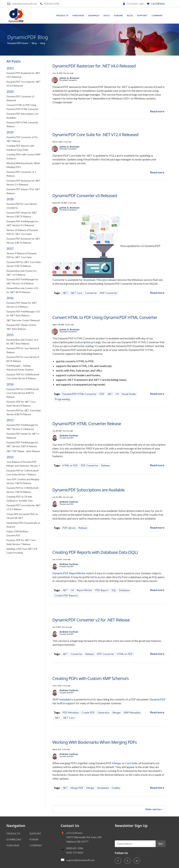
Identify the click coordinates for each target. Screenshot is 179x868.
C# (117, 394)
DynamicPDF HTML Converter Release (87, 424)
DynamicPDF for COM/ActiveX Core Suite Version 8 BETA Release (23, 393)
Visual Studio (129, 394)
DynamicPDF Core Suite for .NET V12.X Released (95, 134)
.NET (65, 293)
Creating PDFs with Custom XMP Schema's (91, 678)
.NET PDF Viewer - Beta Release (23, 451)
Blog (130, 15)
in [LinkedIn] (137, 861)
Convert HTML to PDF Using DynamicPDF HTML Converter (105, 317)
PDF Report (102, 590)
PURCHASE (13, 845)
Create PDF (88, 713)
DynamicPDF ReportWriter (69, 573)
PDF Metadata (71, 713)
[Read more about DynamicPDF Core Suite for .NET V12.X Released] (157, 172)
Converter (91, 293)
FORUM (34, 839)
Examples (94, 15)
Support (142, 15)
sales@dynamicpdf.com (24, 4)
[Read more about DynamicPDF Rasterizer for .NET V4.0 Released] (157, 111)
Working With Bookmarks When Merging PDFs (95, 742)
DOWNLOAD (14, 839)
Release (105, 465)
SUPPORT (35, 833)
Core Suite (131, 763)
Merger (117, 713)
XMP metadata (62, 699)
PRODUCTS (13, 833)
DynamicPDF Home (18, 43)
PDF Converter (109, 293)
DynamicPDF (157, 699)
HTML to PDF (70, 465)
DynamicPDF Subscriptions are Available (89, 490)
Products (62, 15)
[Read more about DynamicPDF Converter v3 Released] (157, 293)
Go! (161, 844)
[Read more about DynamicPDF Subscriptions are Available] (157, 527)
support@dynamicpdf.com (80, 860)
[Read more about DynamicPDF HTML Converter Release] (157, 465)
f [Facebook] (118, 861)
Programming (62, 399)
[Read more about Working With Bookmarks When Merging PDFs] (157, 788)
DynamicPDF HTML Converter (80, 394)
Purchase (78, 15)
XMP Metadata (132, 713)
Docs (107, 15)
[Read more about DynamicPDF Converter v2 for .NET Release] (157, 654)
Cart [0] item (158, 4)
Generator (104, 713)
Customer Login (135, 4)
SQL (114, 590)
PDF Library (69, 528)
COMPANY (36, 845)
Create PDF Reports (66, 595)
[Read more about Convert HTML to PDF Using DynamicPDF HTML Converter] (157, 394)
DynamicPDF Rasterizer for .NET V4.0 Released (94, 66)
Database (124, 590)
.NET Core (76, 293)
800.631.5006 (52, 4)
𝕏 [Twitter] (127, 861)
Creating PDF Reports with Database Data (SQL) (95, 552)
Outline (116, 788)
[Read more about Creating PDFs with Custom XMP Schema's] (157, 712)
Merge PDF (77, 788)
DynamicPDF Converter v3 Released (85, 195)
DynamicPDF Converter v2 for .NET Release (91, 620)
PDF (102, 394)
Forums (118, 15)
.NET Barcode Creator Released (23, 320)
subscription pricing (88, 342)
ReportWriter (84, 590)
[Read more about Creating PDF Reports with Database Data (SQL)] (157, 590)
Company (157, 15)
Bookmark (103, 788)
